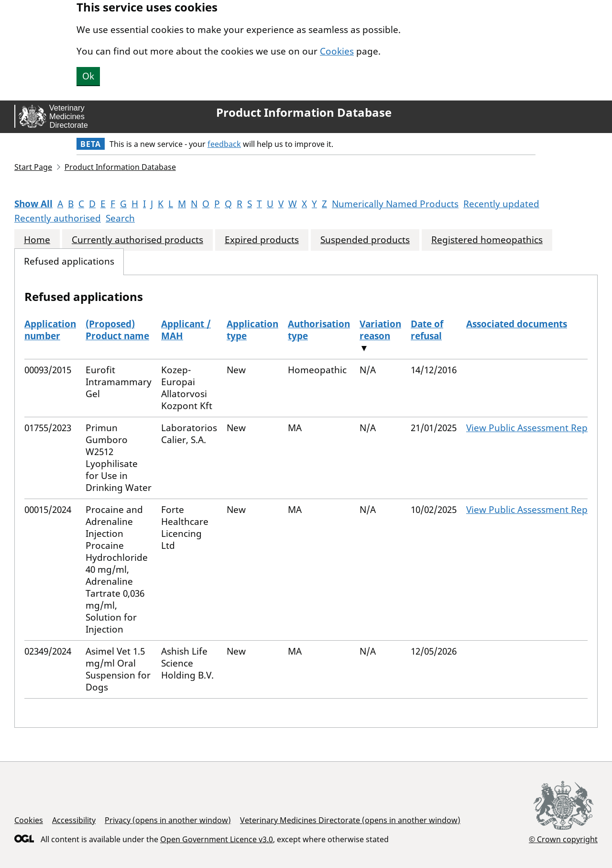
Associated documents (517, 324)
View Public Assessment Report (533, 428)
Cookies (337, 51)
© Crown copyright (563, 839)
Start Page (33, 167)
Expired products (262, 240)
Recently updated (501, 204)
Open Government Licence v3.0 (217, 839)
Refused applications (69, 262)
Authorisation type (319, 330)
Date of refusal (427, 330)
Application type (252, 330)
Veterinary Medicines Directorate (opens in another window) (350, 820)
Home (37, 240)
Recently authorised (58, 218)
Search (120, 218)
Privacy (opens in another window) (168, 820)
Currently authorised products (137, 240)
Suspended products (365, 240)
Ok (88, 76)
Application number (50, 330)
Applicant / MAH (186, 330)
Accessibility (74, 820)
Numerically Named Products (395, 204)
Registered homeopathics (487, 240)
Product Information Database (304, 112)
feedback (224, 144)
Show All (33, 204)
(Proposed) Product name (117, 330)
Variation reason (380, 330)
